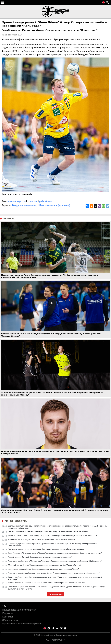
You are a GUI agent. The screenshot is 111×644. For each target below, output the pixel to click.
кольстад (32, 201)
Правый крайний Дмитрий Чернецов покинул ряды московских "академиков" (40, 557)
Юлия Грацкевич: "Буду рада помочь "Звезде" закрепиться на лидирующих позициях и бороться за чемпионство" (55, 553)
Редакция (8, 613)
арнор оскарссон (17, 201)
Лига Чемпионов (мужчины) (55, 205)
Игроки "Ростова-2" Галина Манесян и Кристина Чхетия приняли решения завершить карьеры (46, 583)
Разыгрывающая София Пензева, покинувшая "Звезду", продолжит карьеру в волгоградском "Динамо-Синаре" (54, 573)
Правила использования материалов (22, 624)
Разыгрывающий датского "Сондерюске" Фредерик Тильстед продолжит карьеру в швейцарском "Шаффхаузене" (55, 561)
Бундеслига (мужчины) (25, 205)
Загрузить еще (55, 594)
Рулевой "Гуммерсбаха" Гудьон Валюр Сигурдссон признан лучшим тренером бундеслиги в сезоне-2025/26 (53, 535)
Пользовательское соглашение (19, 610)
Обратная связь (11, 620)
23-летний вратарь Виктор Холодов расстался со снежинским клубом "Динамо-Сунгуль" (45, 565)
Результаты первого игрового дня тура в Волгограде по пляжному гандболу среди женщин (46, 549)
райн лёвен (45, 201)
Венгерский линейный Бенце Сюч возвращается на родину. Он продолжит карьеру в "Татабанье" (48, 531)
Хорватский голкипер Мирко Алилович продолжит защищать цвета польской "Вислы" (43, 569)
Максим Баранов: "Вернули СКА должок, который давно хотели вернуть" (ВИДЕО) (42, 540)
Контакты (8, 617)
